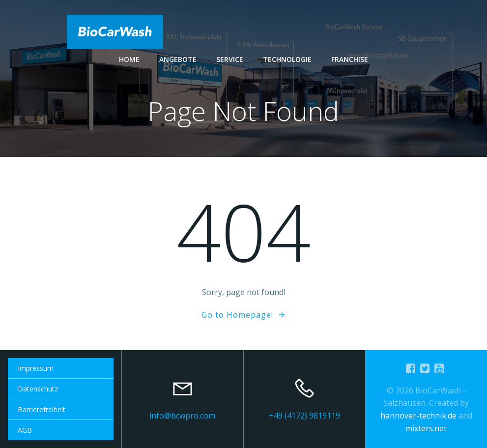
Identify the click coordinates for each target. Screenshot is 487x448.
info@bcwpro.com (182, 416)
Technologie (287, 59)
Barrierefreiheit (42, 409)
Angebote (178, 59)
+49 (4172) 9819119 (304, 416)
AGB (25, 430)
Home (129, 59)
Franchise (350, 59)
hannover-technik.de (418, 416)
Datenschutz (38, 389)
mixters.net (426, 428)
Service (230, 59)
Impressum (36, 368)
